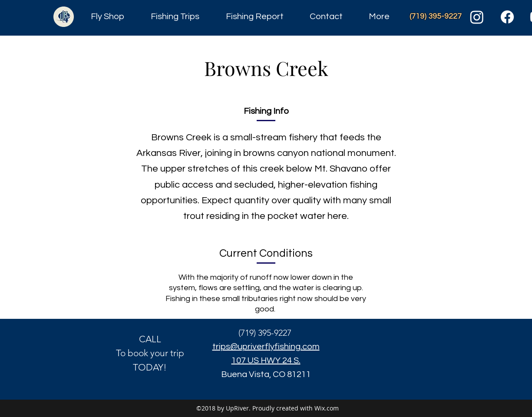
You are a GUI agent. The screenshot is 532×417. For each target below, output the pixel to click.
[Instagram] (477, 17)
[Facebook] (507, 17)
